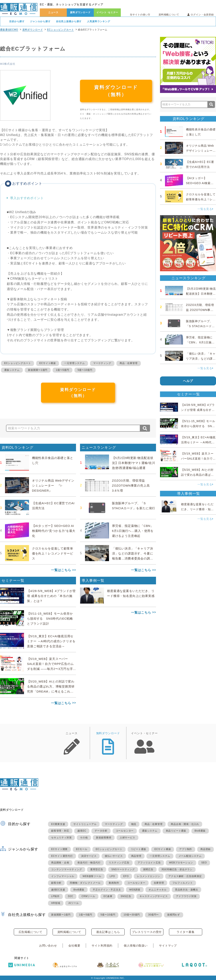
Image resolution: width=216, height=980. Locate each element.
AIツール (73, 903)
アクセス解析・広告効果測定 (185, 876)
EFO (126, 876)
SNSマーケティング (123, 869)
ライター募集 (185, 932)
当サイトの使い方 (140, 15)
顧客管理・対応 (60, 831)
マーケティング (102, 363)
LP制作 (55, 896)
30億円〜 (153, 915)
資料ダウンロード (80, 12)
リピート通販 (138, 849)
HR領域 (56, 903)
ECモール (82, 849)
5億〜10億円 (85, 370)
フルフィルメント (183, 883)
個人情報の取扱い (136, 946)
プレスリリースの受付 (147, 932)
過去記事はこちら (108, 932)
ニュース (53, 12)
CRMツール (88, 896)
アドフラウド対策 (186, 896)
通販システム (12, 370)
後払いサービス (114, 856)
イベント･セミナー (107, 12)
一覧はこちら (61, 570)
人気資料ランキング (99, 21)
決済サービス (89, 856)
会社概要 (74, 946)
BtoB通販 (200, 831)
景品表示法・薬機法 (186, 890)
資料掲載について (169, 15)
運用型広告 (97, 869)
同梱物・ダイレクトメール (85, 883)
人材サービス (127, 838)
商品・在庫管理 (129, 363)
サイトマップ (168, 946)
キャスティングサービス (154, 896)
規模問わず (174, 915)
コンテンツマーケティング (67, 869)
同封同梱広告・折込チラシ (177, 869)
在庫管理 (159, 883)
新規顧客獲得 (104, 838)
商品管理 (136, 856)
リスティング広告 (119, 863)
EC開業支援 (58, 824)
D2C (71, 896)
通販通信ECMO (9, 30)
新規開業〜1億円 (38, 370)
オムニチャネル (158, 890)
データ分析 (101, 831)
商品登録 (205, 849)
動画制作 (114, 883)
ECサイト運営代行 (62, 856)
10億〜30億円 (132, 915)
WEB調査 (135, 890)
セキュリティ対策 (61, 838)
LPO (112, 876)
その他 (84, 838)
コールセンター (125, 831)
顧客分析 (56, 883)
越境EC (82, 831)
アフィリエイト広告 (149, 863)
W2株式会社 (8, 64)
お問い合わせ (48, 946)
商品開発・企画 (60, 863)
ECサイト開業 (59, 849)
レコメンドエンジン (148, 876)
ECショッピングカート (60, 30)
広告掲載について (30, 932)
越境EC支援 (58, 890)
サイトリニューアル (85, 824)
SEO (204, 863)
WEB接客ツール (92, 876)
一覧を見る (205, 209)
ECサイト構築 (48, 363)
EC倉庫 (108, 896)
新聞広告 (148, 869)
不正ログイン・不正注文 (107, 890)
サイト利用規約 (102, 946)
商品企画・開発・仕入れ (185, 824)
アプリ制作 (186, 849)
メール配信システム (190, 856)
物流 (134, 824)
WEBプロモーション (181, 863)
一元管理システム (74, 363)
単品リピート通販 (176, 831)
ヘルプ (188, 381)
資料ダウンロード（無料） (116, 91)
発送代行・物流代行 (89, 863)
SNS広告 (126, 896)
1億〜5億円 (62, 370)
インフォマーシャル (63, 876)
